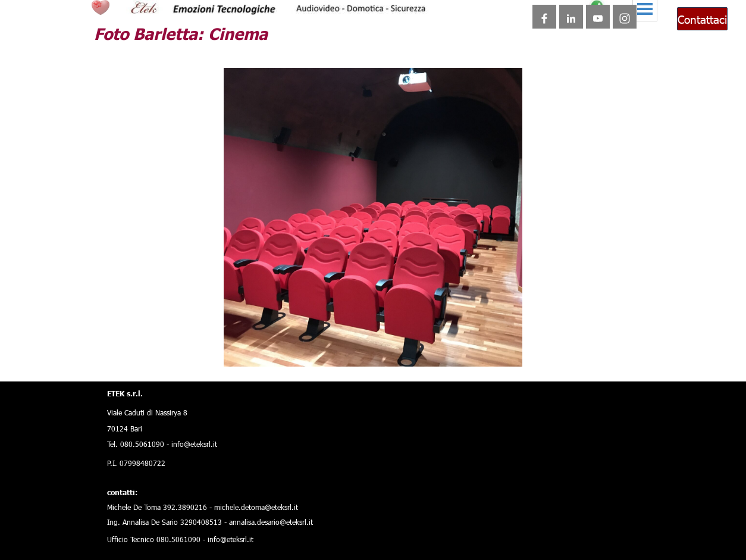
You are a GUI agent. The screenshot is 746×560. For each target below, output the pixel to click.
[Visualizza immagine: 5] (288, 343)
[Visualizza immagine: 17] (445, 343)
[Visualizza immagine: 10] (353, 343)
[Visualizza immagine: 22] (510, 343)
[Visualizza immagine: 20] (484, 343)
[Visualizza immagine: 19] (471, 343)
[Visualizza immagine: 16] (432, 343)
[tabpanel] (240, 464)
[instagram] (625, 17)
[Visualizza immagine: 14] (406, 343)
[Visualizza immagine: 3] (262, 343)
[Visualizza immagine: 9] (340, 343)
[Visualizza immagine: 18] (458, 343)
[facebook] (544, 17)
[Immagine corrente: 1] (236, 343)
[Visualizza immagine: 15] (419, 343)
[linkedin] (571, 17)
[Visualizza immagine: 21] (497, 343)
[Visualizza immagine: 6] (301, 343)
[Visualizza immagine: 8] (327, 343)
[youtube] (598, 17)
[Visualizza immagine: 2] (249, 343)
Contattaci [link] (702, 19)
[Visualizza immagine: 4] (275, 343)
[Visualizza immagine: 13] (393, 343)
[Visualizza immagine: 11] (366, 343)
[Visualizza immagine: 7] (314, 343)
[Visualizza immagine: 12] (380, 343)
